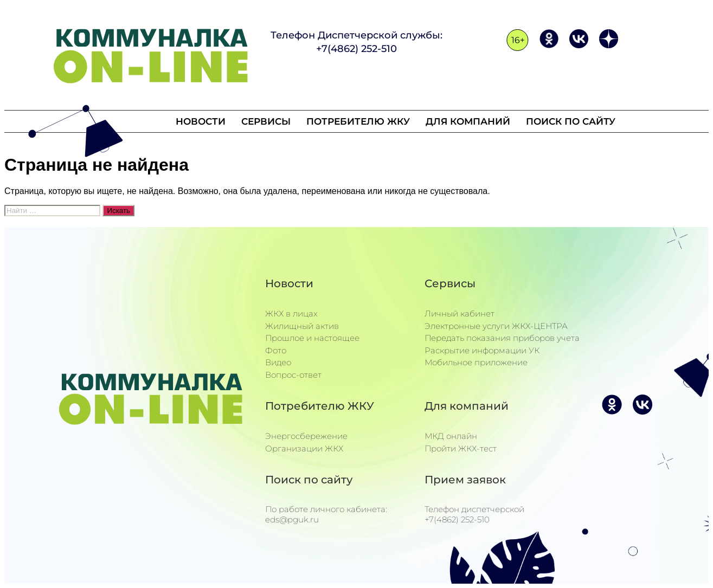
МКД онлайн (451, 436)
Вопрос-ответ (293, 375)
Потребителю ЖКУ (358, 121)
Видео (278, 362)
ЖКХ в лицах (291, 314)
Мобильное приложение (476, 362)
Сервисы (268, 121)
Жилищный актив (302, 326)
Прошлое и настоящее (312, 338)
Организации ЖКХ (304, 448)
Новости (204, 121)
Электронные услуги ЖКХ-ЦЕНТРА (496, 326)
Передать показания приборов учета (502, 338)
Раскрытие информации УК (482, 350)
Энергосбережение (306, 436)
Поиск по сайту (567, 121)
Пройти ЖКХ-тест (461, 448)
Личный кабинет (460, 314)
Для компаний (466, 121)
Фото (276, 350)
